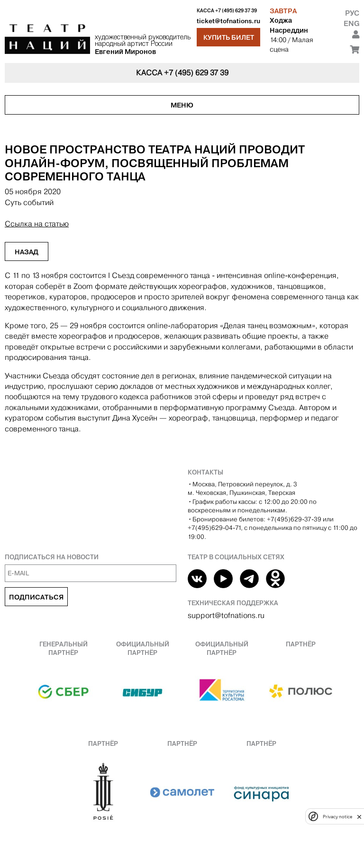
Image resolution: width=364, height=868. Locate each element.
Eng (351, 23)
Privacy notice (337, 817)
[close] (359, 817)
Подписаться (36, 597)
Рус (352, 13)
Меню (182, 105)
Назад (27, 252)
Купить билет (229, 37)
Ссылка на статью (37, 224)
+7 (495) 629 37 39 (236, 11)
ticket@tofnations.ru (228, 21)
